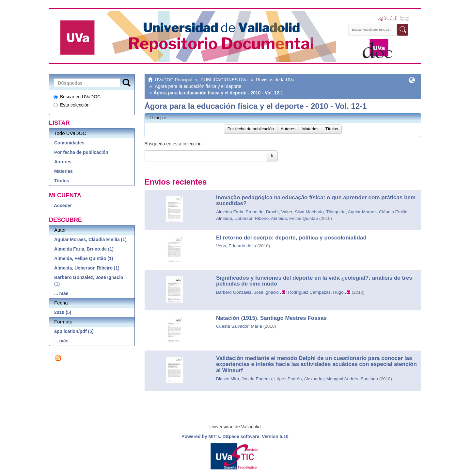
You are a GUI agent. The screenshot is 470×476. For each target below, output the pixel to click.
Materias (63, 171)
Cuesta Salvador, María (239, 326)
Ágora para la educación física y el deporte (198, 86)
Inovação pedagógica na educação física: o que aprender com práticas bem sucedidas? (316, 201)
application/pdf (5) (74, 331)
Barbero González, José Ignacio (247, 292)
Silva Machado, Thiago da (320, 212)
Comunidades (69, 143)
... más (61, 293)
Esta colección (71, 105)
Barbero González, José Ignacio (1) (89, 281)
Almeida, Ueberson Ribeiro (242, 218)
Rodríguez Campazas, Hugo (316, 292)
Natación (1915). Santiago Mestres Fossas (271, 318)
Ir (272, 156)
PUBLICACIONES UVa (224, 80)
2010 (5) (63, 312)
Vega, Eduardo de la (236, 246)
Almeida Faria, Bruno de (240, 212)
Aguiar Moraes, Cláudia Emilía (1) (90, 239)
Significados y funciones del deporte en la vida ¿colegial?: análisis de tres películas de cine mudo (314, 281)
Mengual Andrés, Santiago (352, 379)
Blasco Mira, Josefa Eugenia (244, 379)
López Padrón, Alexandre (299, 379)
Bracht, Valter (279, 212)
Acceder (63, 205)
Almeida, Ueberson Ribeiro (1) (87, 268)
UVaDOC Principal (173, 80)
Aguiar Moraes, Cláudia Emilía (378, 212)
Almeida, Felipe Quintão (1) (84, 258)
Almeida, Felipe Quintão (294, 218)
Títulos (62, 181)
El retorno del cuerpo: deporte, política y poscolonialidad (291, 238)
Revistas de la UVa (275, 80)
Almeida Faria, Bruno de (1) (84, 249)
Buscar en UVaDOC (77, 97)
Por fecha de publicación (81, 152)
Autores (63, 162)
